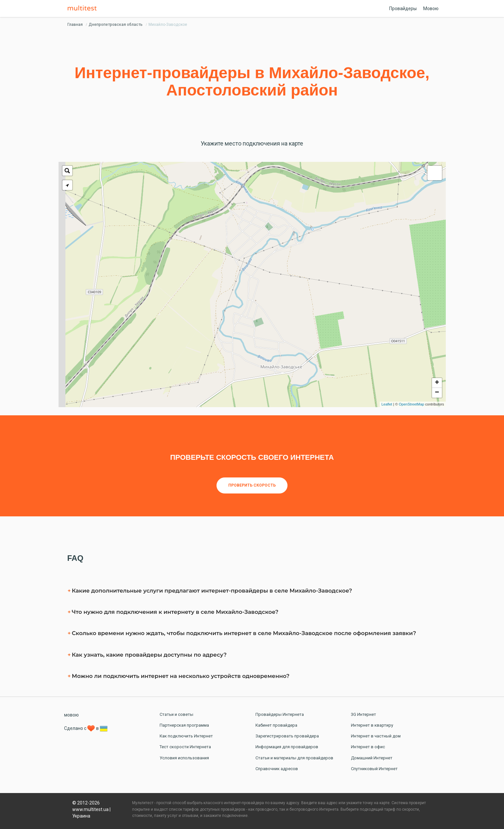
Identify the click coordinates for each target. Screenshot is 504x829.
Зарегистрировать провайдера (287, 736)
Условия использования (184, 758)
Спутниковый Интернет (374, 769)
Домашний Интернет (372, 758)
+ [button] (437, 383)
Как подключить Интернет (186, 736)
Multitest (84, 9)
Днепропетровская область (116, 25)
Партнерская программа (184, 725)
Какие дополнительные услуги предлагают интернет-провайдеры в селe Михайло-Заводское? (212, 591)
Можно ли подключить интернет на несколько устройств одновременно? (181, 676)
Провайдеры (403, 9)
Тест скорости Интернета (185, 747)
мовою (71, 715)
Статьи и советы (176, 714)
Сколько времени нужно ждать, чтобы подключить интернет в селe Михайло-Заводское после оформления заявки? (244, 633)
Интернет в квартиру (372, 725)
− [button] (437, 393)
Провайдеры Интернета (280, 714)
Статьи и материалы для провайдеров (294, 758)
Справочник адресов (277, 769)
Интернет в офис (368, 747)
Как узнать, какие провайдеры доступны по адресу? (149, 655)
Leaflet (387, 404)
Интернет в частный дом (376, 736)
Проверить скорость (252, 485)
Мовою (431, 9)
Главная (75, 25)
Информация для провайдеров (287, 747)
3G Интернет (364, 714)
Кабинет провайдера (276, 725)
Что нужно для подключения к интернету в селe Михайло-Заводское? (175, 612)
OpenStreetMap (411, 404)
